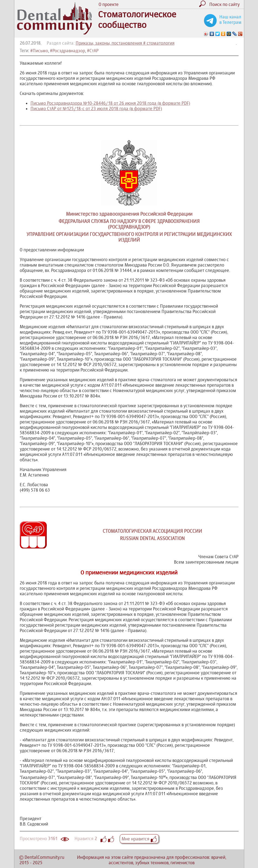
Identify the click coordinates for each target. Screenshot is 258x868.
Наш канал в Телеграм (230, 19)
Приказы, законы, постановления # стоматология (125, 43)
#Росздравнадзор (68, 51)
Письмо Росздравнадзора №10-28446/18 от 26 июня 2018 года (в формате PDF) (110, 103)
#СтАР (93, 51)
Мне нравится (139, 839)
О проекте (109, 4)
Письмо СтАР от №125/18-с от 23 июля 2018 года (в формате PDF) (96, 109)
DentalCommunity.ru (44, 857)
